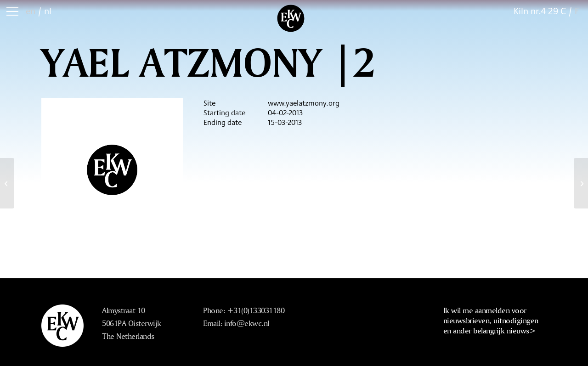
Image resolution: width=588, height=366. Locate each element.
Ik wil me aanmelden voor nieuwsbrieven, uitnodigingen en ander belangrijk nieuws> (491, 320)
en (31, 11)
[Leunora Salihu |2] (7, 183)
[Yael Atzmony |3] (581, 183)
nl (48, 11)
